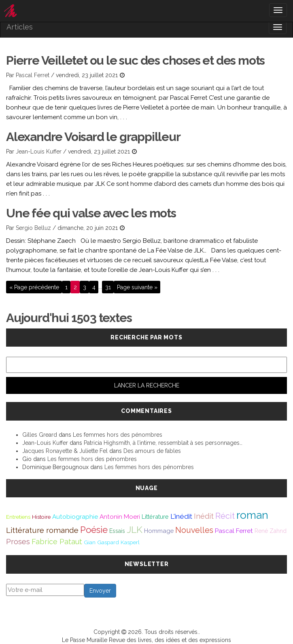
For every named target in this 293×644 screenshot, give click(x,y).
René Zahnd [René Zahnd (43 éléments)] (271, 531)
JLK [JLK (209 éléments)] (135, 529)
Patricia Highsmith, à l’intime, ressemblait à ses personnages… (163, 443)
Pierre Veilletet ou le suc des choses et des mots (135, 60)
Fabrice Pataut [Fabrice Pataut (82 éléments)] (57, 542)
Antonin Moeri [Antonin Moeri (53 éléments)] (120, 517)
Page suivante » (137, 287)
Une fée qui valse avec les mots (91, 213)
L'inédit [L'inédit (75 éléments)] (181, 516)
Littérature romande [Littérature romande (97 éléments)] (42, 530)
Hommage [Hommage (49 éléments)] (159, 531)
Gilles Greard (40, 435)
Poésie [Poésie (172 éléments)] (94, 530)
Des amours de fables (152, 451)
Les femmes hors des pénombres (118, 435)
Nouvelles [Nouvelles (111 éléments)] (194, 530)
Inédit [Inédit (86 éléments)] (204, 516)
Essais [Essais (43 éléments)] (117, 531)
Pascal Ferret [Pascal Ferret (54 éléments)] (234, 531)
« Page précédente (34, 287)
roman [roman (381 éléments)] (252, 515)
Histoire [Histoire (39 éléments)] (41, 517)
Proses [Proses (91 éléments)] (18, 542)
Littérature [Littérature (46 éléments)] (155, 517)
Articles (20, 27)
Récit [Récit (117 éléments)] (225, 516)
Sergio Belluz (33, 228)
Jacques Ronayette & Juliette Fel (65, 451)
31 (108, 287)
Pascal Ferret (33, 75)
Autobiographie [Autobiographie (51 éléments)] (75, 517)
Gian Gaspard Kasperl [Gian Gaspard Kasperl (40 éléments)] (112, 542)
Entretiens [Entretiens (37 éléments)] (18, 517)
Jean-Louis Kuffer (39, 152)
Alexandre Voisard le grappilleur (93, 137)
